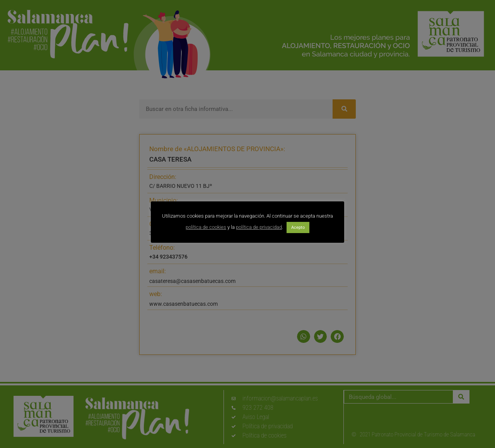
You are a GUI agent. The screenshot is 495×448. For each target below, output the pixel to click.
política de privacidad (259, 227)
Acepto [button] (298, 227)
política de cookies (206, 227)
